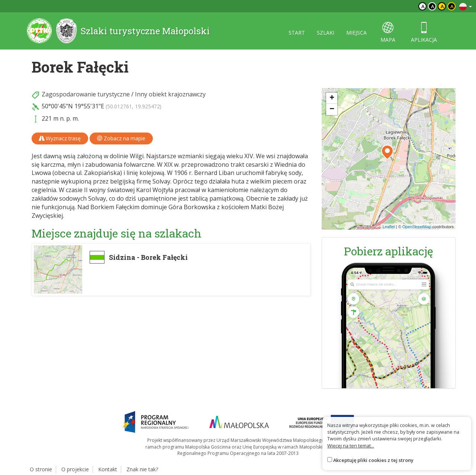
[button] (387, 152)
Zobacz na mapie (121, 138)
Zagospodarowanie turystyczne (86, 94)
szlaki (326, 33)
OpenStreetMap (417, 227)
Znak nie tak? (142, 469)
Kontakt (108, 469)
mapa (388, 33)
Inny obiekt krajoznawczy (170, 94)
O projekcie (75, 469)
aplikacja (424, 33)
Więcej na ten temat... (351, 446)
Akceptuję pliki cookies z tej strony (373, 460)
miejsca (356, 33)
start (297, 33)
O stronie (41, 469)
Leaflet (389, 227)
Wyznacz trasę (60, 138)
